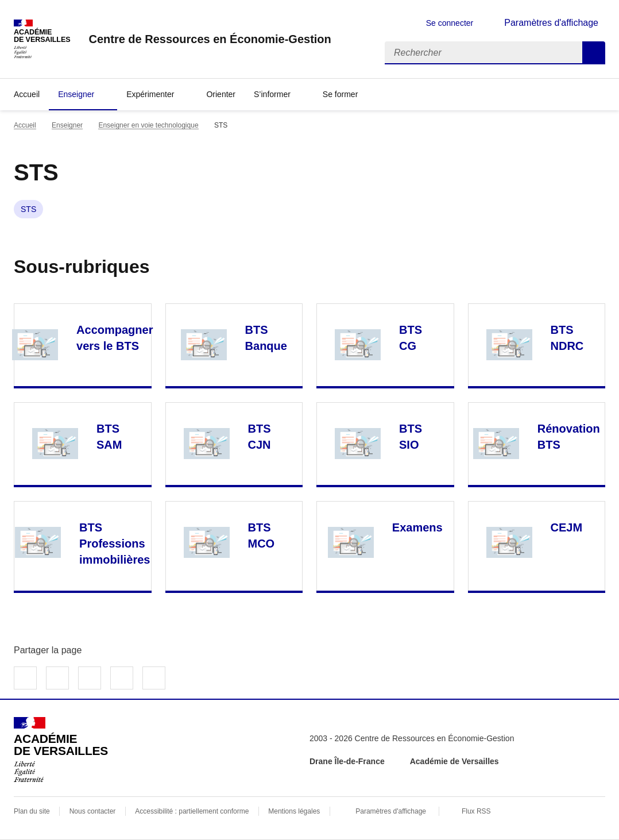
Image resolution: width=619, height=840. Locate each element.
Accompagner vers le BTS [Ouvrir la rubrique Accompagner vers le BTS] (115, 338)
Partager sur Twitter (57, 678)
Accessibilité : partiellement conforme (192, 811)
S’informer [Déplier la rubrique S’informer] (272, 94)
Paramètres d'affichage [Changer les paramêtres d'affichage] (551, 23)
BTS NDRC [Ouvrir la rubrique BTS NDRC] (567, 338)
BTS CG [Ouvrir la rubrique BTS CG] (411, 338)
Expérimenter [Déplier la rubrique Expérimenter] (150, 94)
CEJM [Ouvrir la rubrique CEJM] (567, 527)
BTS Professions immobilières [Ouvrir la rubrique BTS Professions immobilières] (115, 544)
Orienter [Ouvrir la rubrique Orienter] (221, 94)
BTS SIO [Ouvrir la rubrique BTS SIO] (411, 437)
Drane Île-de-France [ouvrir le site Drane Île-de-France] (347, 761)
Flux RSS (476, 811)
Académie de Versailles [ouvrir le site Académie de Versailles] (454, 761)
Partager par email (122, 678)
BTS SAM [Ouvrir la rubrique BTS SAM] (109, 437)
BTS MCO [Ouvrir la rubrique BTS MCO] (262, 535)
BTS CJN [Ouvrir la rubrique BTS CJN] (260, 437)
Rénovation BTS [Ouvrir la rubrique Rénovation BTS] (569, 437)
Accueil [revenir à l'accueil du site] (27, 94)
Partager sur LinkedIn (90, 678)
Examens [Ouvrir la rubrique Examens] (417, 527)
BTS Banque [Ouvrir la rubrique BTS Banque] (266, 338)
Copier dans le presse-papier (154, 678)
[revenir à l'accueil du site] (210, 39)
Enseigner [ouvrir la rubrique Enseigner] (67, 125)
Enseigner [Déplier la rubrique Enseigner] (76, 94)
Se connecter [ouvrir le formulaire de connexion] (450, 23)
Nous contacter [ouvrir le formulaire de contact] (93, 811)
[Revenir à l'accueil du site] (61, 750)
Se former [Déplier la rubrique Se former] (340, 94)
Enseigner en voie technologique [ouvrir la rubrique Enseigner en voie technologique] (148, 125)
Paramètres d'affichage (391, 811)
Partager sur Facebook (25, 678)
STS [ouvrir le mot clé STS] (28, 209)
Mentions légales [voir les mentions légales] (294, 811)
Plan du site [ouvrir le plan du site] (32, 811)
